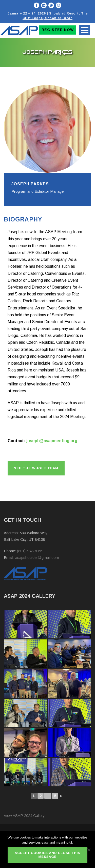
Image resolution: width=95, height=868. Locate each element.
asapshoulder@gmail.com (37, 557)
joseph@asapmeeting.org (52, 441)
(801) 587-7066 (30, 551)
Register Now (58, 30)
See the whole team (36, 468)
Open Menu (84, 30)
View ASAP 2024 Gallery (24, 815)
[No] (89, 850)
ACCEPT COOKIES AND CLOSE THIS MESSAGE (48, 855)
